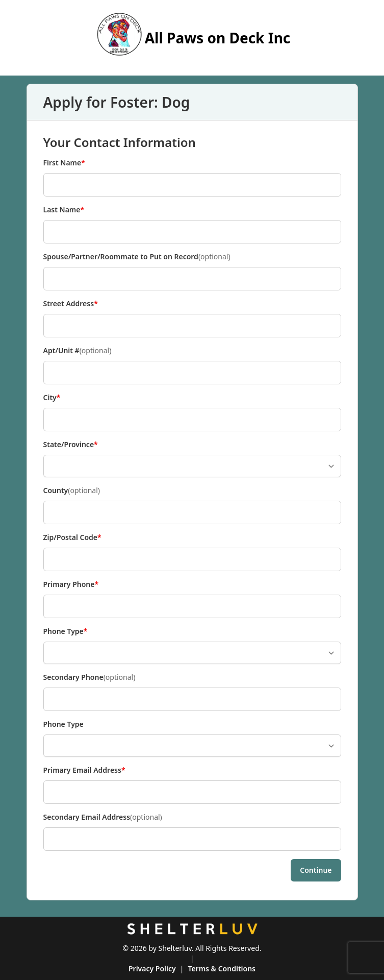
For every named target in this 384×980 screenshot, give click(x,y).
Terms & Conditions (222, 969)
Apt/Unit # (78, 351)
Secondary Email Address (103, 817)
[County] (192, 512)
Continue (316, 870)
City (60, 398)
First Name (64, 163)
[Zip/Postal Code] (192, 559)
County (72, 491)
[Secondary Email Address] (192, 839)
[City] (192, 420)
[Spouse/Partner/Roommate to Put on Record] (192, 279)
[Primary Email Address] (192, 792)
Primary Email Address (84, 770)
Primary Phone (71, 584)
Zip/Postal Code (72, 537)
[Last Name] (192, 232)
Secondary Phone (89, 677)
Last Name (64, 210)
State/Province (71, 445)
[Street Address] (192, 326)
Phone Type (66, 631)
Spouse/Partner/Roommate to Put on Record (137, 257)
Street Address (71, 304)
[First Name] (192, 185)
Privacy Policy (152, 969)
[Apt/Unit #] (192, 373)
